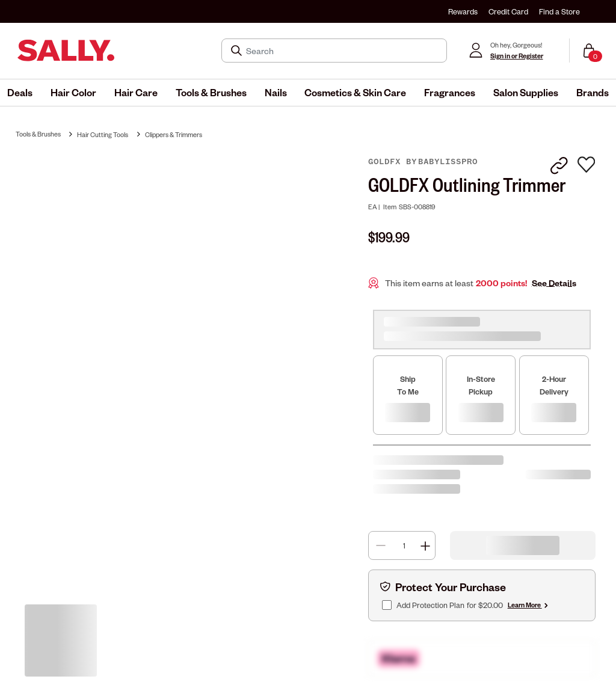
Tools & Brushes (38, 134)
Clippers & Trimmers (174, 134)
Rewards (463, 11)
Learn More (529, 605)
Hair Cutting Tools (103, 134)
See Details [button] (554, 283)
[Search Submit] (238, 51)
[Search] (343, 51)
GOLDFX (387, 162)
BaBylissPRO (448, 162)
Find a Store (559, 11)
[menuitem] (20, 93)
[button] (20, 93)
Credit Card (508, 11)
